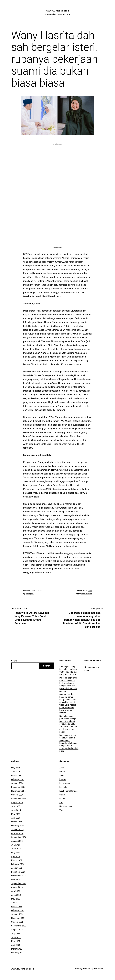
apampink (30, 594)
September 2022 (19, 926)
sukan (62, 799)
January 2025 (17, 829)
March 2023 (17, 906)
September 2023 (19, 883)
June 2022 (16, 937)
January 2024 (17, 868)
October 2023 (17, 880)
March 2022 (17, 949)
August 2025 (17, 802)
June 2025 (16, 810)
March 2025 (17, 822)
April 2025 (16, 818)
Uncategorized (66, 806)
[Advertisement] (57, 161)
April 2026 (16, 772)
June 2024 (16, 849)
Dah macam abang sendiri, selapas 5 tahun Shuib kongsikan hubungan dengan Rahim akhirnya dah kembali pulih (69, 743)
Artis (90, 590)
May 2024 (16, 853)
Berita (62, 772)
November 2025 (18, 791)
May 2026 (16, 768)
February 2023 (18, 910)
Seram (62, 795)
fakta (62, 775)
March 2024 (17, 860)
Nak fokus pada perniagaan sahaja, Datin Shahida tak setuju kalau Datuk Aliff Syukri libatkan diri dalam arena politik (68, 724)
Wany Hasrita (86, 594)
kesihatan (64, 787)
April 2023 (16, 903)
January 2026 (17, 783)
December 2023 (18, 872)
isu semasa (65, 783)
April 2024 (16, 856)
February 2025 (18, 826)
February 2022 (18, 953)
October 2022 (17, 922)
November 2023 (18, 876)
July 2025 (16, 806)
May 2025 (16, 814)
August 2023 (17, 887)
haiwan (63, 779)
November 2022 (18, 918)
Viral (61, 810)
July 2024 (16, 845)
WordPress (98, 969)
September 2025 (19, 799)
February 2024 (18, 864)
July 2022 (16, 934)
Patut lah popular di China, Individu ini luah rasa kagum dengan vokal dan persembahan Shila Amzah (68, 684)
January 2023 (17, 914)
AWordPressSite (57, 11)
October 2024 (17, 833)
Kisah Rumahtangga (68, 791)
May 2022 (16, 941)
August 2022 (17, 930)
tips (61, 802)
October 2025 (17, 795)
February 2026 (18, 779)
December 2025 (18, 787)
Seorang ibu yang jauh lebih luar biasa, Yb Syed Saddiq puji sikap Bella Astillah (69, 671)
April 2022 (16, 945)
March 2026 (17, 775)
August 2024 (17, 841)
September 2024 (19, 837)
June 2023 (16, 895)
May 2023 (16, 899)
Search (14, 661)
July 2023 (16, 891)
